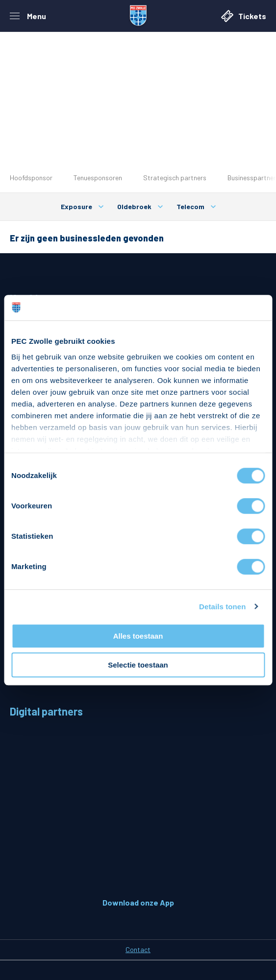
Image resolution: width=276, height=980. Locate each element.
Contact (138, 949)
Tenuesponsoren (98, 178)
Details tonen (222, 607)
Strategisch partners (175, 178)
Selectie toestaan (138, 665)
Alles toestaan (138, 636)
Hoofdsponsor (31, 178)
